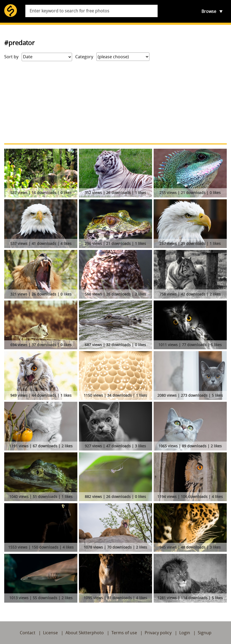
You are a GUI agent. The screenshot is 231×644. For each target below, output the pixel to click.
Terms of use (124, 633)
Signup (205, 633)
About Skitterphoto (85, 633)
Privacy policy (158, 633)
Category (84, 57)
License (50, 633)
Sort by (11, 57)
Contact (28, 633)
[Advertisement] (115, 102)
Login (185, 633)
